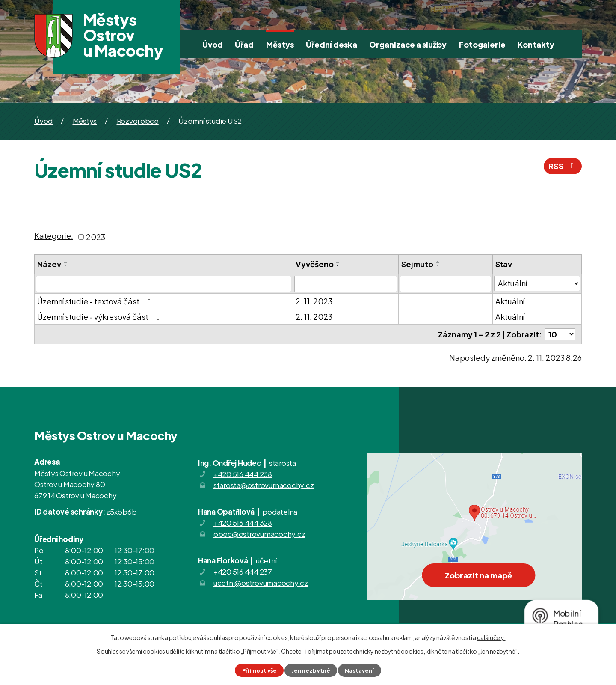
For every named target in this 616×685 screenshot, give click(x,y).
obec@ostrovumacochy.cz (259, 534)
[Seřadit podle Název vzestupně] (66, 262)
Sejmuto (417, 264)
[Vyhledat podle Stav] (537, 283)
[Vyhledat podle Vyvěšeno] (346, 284)
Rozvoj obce (138, 121)
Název (49, 264)
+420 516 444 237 (243, 572)
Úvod (213, 44)
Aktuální (510, 301)
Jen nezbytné (311, 670)
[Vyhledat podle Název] (164, 284)
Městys (280, 44)
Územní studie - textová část (96, 301)
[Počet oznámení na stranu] (560, 334)
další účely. (491, 637)
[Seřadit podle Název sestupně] (66, 265)
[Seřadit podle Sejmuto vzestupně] (438, 262)
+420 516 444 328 (243, 523)
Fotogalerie (482, 44)
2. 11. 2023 (314, 301)
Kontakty (536, 44)
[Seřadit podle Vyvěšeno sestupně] (338, 265)
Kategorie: (54, 236)
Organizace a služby (408, 44)
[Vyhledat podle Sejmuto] (446, 284)
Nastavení (359, 670)
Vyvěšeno (315, 264)
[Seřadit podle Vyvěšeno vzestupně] (338, 262)
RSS (563, 166)
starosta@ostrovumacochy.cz (264, 485)
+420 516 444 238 (243, 474)
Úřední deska (332, 44)
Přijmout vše (259, 670)
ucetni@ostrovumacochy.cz (261, 583)
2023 (96, 237)
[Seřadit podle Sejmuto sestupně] (438, 265)
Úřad (244, 44)
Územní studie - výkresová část (100, 317)
